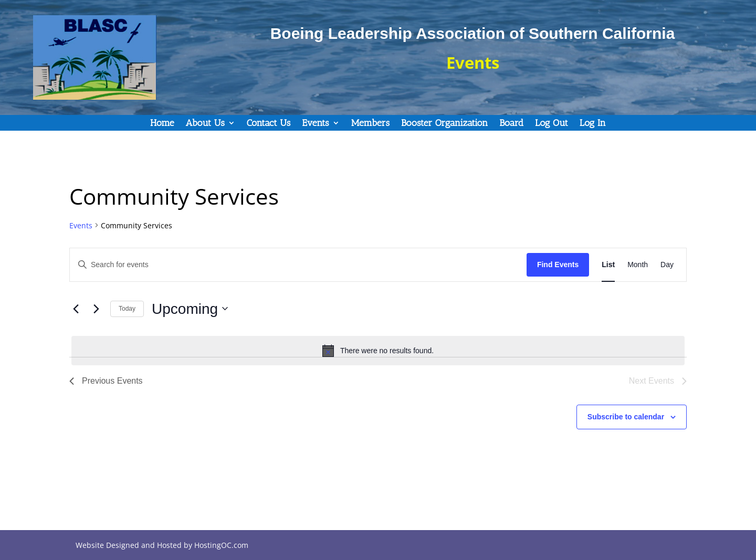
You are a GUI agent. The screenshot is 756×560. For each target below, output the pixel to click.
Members (370, 124)
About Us (205, 124)
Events (315, 124)
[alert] (378, 351)
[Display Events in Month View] (638, 265)
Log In (593, 124)
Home (162, 124)
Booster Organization (444, 124)
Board (511, 124)
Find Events (558, 265)
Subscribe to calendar (626, 417)
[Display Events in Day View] (667, 265)
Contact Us (269, 124)
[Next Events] (96, 309)
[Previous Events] (76, 309)
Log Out (552, 124)
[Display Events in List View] (608, 265)
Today (127, 309)
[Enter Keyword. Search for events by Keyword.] (298, 265)
